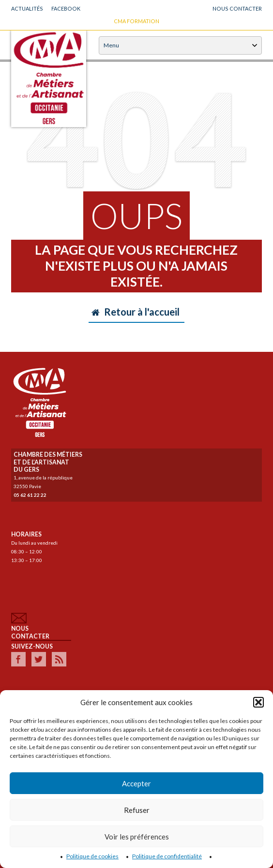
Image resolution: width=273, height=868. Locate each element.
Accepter (136, 783)
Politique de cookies (92, 856)
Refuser (137, 810)
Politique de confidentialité (167, 856)
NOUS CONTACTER (237, 8)
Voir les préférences (137, 837)
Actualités (27, 8)
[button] (258, 702)
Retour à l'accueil (136, 312)
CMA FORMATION (136, 21)
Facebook (66, 8)
